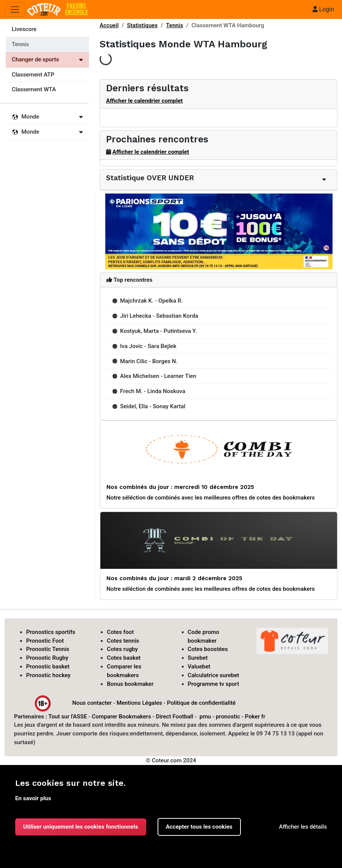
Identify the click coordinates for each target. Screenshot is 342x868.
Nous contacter (92, 703)
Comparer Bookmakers (122, 717)
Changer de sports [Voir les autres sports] (47, 59)
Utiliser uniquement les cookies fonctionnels (81, 827)
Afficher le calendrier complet (144, 101)
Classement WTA (34, 89)
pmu (205, 717)
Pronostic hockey (48, 675)
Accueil (109, 25)
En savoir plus (33, 798)
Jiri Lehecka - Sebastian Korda (155, 316)
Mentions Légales (139, 703)
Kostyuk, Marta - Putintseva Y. (155, 331)
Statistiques (142, 25)
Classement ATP (33, 75)
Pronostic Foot (45, 641)
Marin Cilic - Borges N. (145, 361)
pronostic (228, 717)
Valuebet (199, 667)
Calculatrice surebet (214, 675)
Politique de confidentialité (201, 703)
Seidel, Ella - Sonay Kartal (149, 406)
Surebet (198, 658)
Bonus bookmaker (130, 684)
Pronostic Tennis (48, 649)
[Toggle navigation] (15, 10)
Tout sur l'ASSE (68, 717)
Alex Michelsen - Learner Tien (154, 376)
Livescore (24, 29)
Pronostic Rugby (47, 658)
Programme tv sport (214, 684)
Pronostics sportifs (51, 632)
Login (323, 9)
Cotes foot (120, 632)
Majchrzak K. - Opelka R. (148, 301)
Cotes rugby (122, 649)
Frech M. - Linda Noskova (149, 391)
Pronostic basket (48, 667)
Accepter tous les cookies (199, 827)
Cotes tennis (123, 641)
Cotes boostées (208, 649)
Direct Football (174, 717)
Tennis (174, 25)
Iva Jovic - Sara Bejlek (144, 346)
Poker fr (255, 717)
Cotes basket (124, 658)
